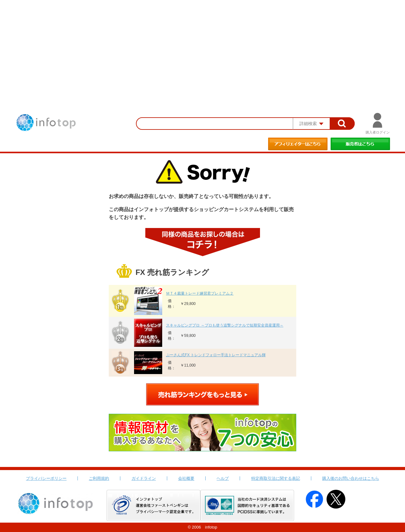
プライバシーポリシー (46, 478)
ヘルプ (223, 478)
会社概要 (186, 478)
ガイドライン (144, 478)
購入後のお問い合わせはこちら (351, 478)
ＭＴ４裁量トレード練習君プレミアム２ (200, 293)
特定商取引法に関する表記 (276, 478)
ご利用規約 (99, 478)
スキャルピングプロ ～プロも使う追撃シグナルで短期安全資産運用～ (225, 325)
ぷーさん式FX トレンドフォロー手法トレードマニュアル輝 (216, 355)
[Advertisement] (202, 47)
